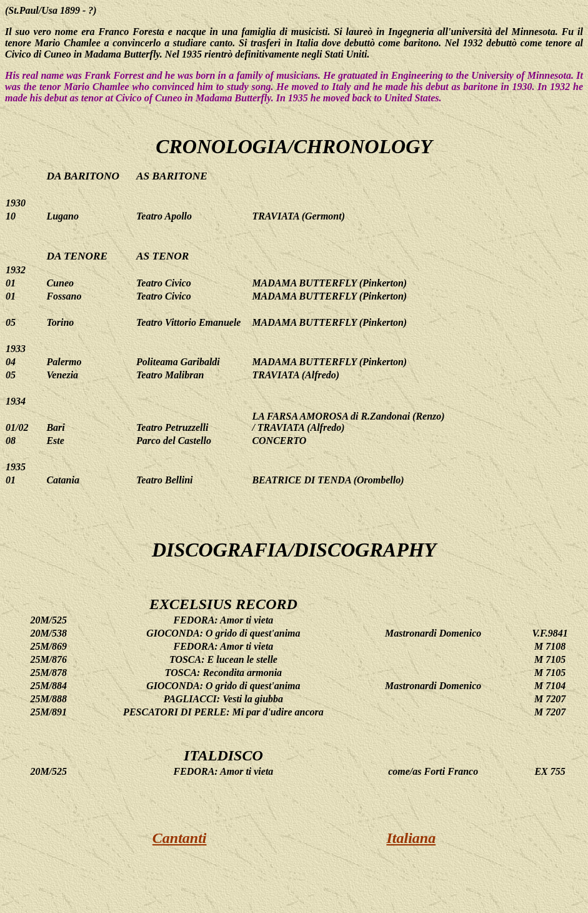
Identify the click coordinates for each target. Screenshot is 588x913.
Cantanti (180, 838)
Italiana (411, 838)
